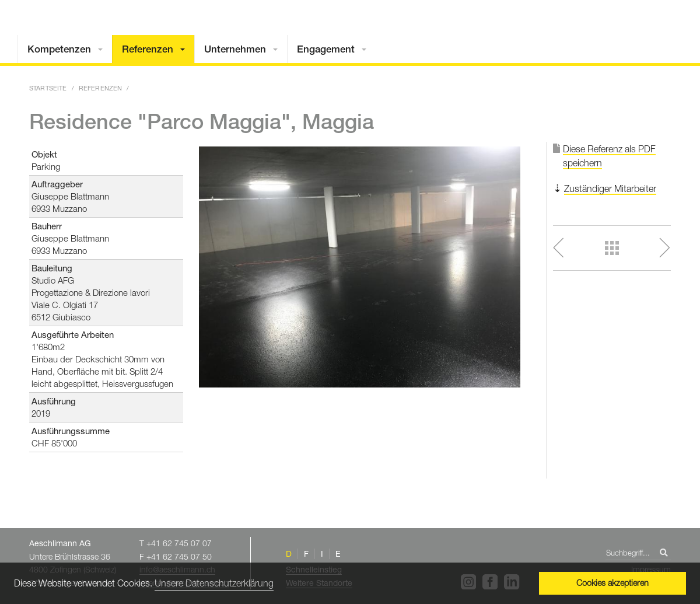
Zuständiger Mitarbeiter (610, 188)
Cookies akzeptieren (612, 583)
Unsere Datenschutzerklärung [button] (214, 583)
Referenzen (148, 49)
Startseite (48, 88)
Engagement (326, 49)
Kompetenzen (59, 49)
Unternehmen (235, 49)
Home (610, 31)
